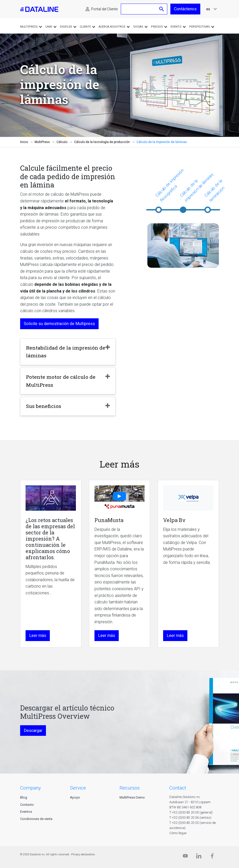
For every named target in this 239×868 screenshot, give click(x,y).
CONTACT (178, 788)
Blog (24, 797)
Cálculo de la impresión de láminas (197, 187)
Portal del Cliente (104, 9)
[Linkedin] (199, 857)
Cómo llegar (178, 833)
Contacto (27, 805)
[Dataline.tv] (185, 857)
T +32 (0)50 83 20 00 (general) (191, 812)
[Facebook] (212, 857)
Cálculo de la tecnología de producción (102, 142)
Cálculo (62, 142)
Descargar (33, 731)
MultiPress (42, 142)
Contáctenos (185, 9)
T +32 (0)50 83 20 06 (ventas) (190, 818)
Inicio (24, 142)
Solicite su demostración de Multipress (59, 324)
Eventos (26, 812)
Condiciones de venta (36, 819)
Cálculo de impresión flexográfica (169, 185)
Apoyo (75, 797)
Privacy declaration (83, 854)
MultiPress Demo (132, 797)
